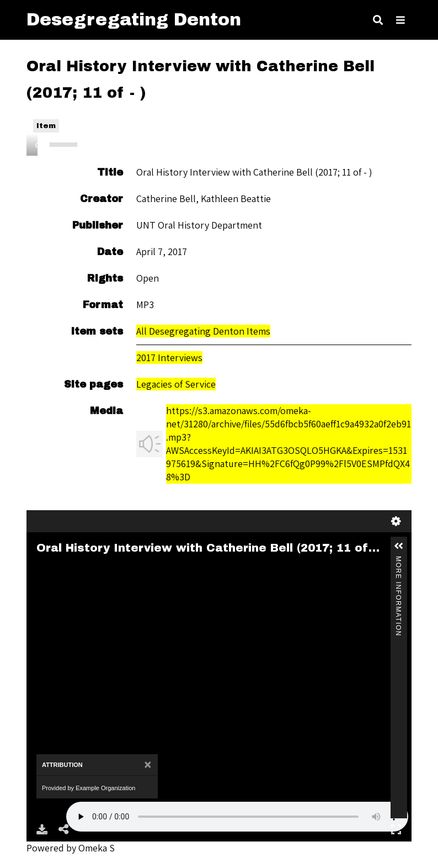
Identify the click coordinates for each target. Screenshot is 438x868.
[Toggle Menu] (400, 20)
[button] (399, 546)
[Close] (148, 765)
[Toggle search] (378, 20)
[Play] (41, 145)
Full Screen (396, 829)
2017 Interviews (169, 358)
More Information (398, 561)
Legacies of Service (176, 384)
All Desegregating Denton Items (203, 331)
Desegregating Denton (134, 20)
